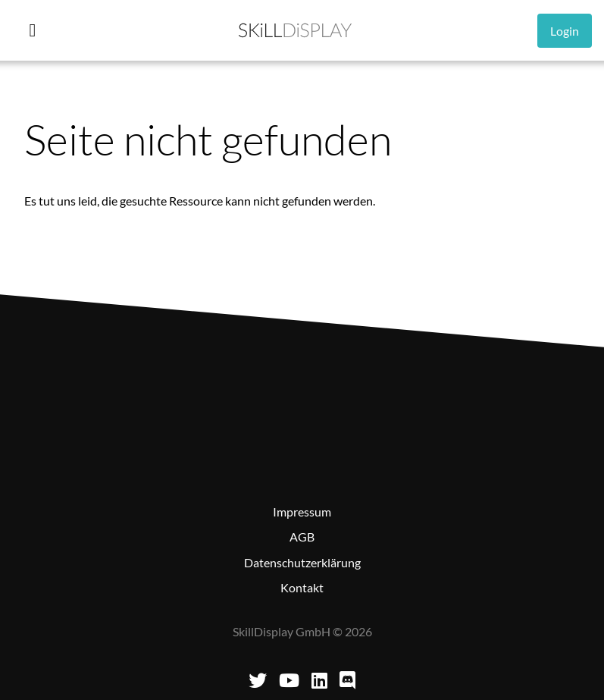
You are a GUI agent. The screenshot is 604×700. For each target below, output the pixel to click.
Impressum (302, 512)
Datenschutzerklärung (302, 562)
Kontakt (302, 587)
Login (565, 31)
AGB (302, 537)
